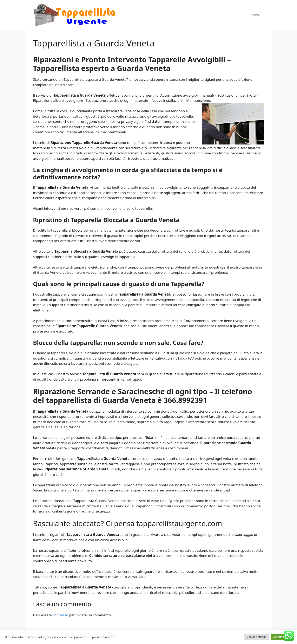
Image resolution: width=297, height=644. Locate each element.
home (256, 15)
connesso (60, 615)
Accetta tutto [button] (281, 637)
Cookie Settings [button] (256, 637)
